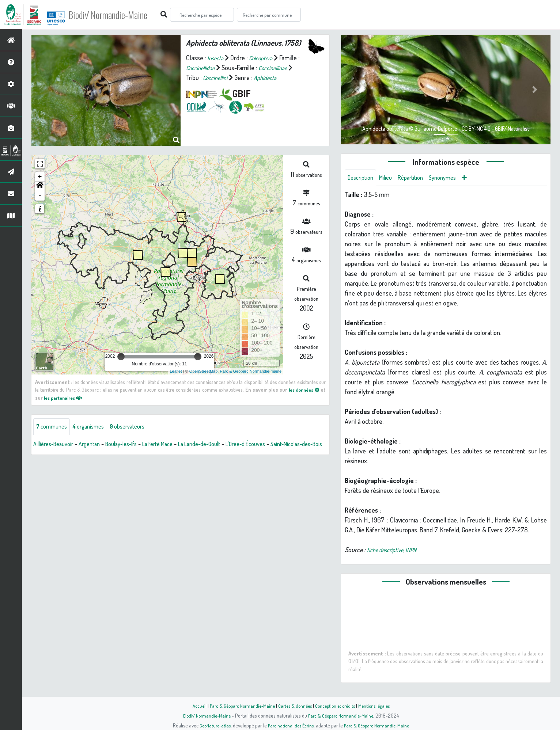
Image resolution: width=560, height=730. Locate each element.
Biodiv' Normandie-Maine (120, 15)
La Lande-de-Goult (222, 445)
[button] (40, 186)
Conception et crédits (338, 706)
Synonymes (453, 178)
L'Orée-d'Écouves (274, 445)
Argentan (97, 445)
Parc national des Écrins (290, 725)
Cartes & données (295, 706)
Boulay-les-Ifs (133, 445)
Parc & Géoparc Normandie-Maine (238, 706)
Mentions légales (379, 706)
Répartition (417, 178)
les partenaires (66, 398)
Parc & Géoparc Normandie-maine (251, 371)
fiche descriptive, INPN (396, 551)
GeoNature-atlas (211, 725)
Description (362, 178)
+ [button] (40, 177)
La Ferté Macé (174, 445)
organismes (94, 427)
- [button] (40, 196)
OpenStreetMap (204, 371)
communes (53, 427)
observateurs (138, 427)
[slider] (121, 357)
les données (302, 389)
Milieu (390, 178)
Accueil (193, 706)
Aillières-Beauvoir (56, 445)
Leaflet (176, 371)
